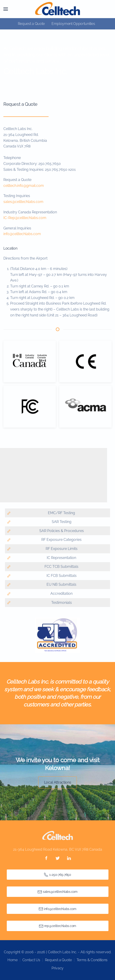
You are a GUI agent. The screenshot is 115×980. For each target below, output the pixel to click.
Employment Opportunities (73, 24)
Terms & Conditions (92, 960)
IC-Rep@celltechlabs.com (25, 218)
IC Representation (61, 558)
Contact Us (31, 960)
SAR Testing (61, 522)
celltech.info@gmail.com (24, 186)
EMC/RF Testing (61, 513)
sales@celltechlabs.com (23, 202)
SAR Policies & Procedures (61, 531)
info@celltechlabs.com (22, 234)
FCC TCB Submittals (61, 567)
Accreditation (61, 594)
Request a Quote (31, 24)
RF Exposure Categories (61, 540)
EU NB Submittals (61, 584)
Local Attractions (58, 782)
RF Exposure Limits (61, 549)
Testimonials (61, 603)
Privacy (57, 968)
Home (13, 960)
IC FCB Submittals (61, 576)
